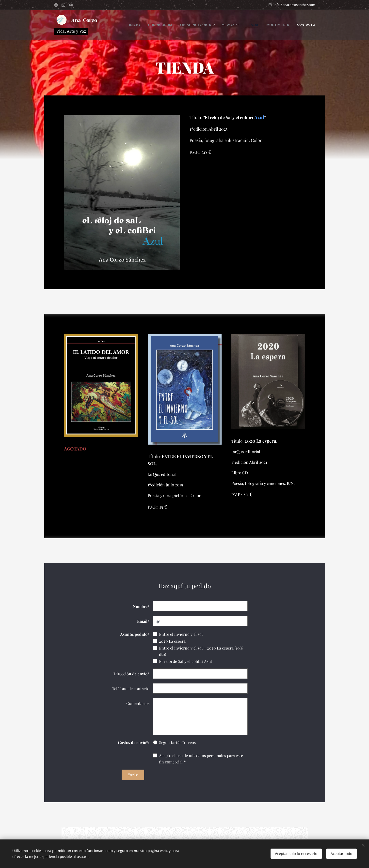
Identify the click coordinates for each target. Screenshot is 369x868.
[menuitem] (154, 25)
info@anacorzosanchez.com (294, 4)
